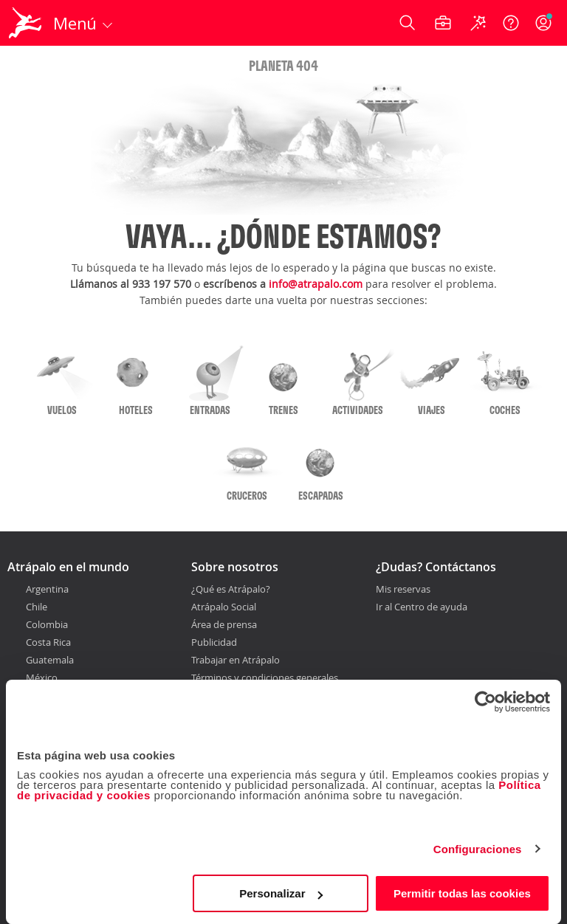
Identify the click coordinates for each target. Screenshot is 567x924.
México (42, 678)
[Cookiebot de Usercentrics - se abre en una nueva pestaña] (485, 702)
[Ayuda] (511, 23)
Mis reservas (403, 590)
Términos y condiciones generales (265, 678)
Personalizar (281, 893)
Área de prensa (224, 624)
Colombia (47, 624)
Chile (37, 607)
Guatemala (50, 660)
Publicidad (214, 642)
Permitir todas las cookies (462, 893)
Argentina (47, 589)
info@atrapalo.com (316, 284)
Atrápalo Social (224, 607)
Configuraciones (478, 849)
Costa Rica (48, 642)
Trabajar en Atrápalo (236, 660)
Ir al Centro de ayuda (422, 607)
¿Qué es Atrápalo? (231, 589)
